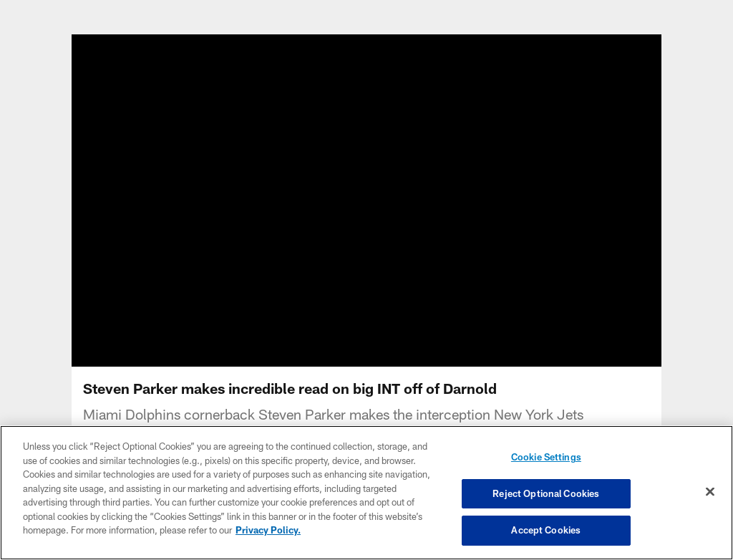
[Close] (710, 492)
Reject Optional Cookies (546, 493)
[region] (366, 493)
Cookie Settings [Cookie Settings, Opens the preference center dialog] (546, 457)
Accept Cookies (546, 530)
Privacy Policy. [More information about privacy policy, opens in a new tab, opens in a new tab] (268, 530)
